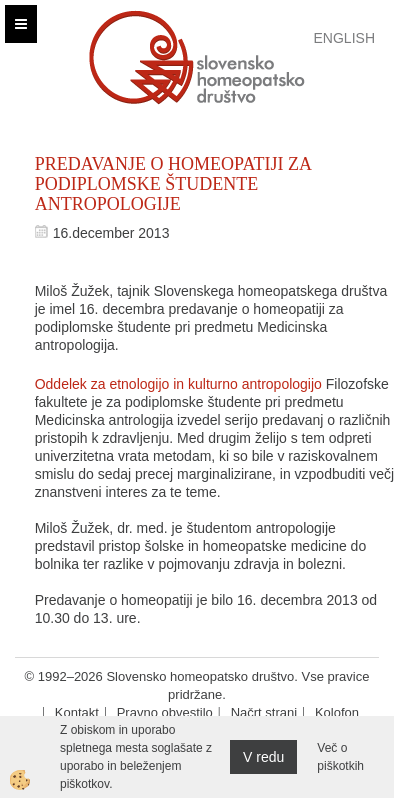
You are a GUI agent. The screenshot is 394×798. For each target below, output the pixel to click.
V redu (263, 757)
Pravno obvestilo (165, 712)
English (344, 38)
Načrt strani (264, 712)
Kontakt (77, 712)
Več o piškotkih (340, 757)
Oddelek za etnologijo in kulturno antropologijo (178, 384)
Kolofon (337, 712)
